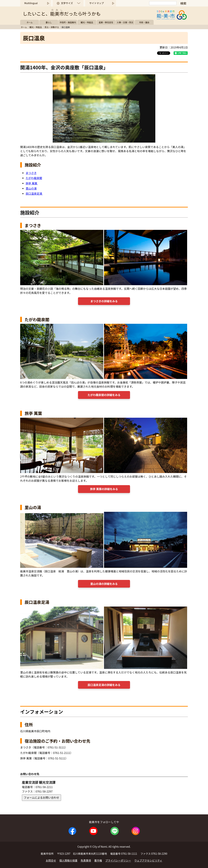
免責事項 (86, 860)
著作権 (98, 860)
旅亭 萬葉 (32, 183)
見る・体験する (52, 27)
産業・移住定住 (106, 22)
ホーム (30, 22)
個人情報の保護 (68, 860)
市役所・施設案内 (68, 22)
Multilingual (31, 3)
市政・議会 (144, 22)
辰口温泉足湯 (34, 193)
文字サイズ (67, 3)
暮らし (49, 22)
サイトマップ (96, 3)
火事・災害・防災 (125, 22)
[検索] (163, 3)
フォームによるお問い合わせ (41, 797)
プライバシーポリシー (118, 860)
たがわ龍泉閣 (34, 178)
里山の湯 (31, 188)
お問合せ (51, 860)
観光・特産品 (87, 22)
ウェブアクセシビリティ (148, 860)
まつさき (31, 173)
